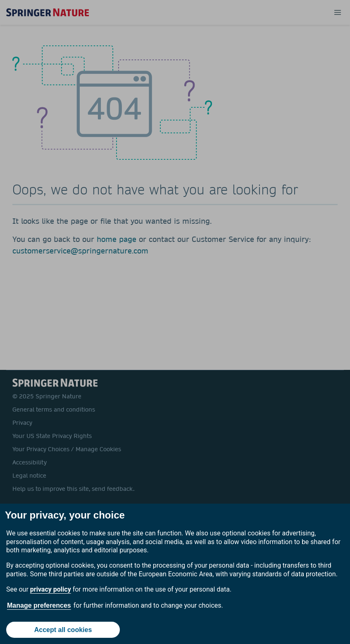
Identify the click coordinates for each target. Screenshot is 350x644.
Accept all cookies (63, 630)
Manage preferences (39, 605)
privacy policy (51, 589)
